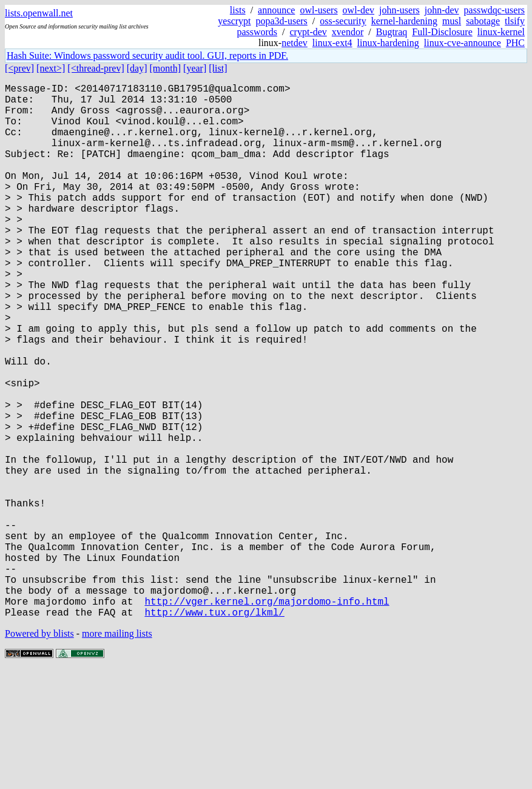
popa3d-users (282, 21)
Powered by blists (39, 752)
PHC (515, 43)
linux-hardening (388, 43)
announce (276, 10)
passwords (257, 32)
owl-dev (359, 10)
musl (452, 21)
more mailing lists (117, 752)
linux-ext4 (332, 43)
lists (238, 10)
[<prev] (19, 68)
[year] (195, 68)
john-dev (442, 10)
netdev (295, 43)
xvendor (348, 32)
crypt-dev (308, 32)
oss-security (343, 21)
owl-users (318, 10)
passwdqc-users (494, 10)
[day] (137, 68)
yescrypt (234, 21)
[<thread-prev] (96, 68)
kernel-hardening (404, 21)
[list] (218, 68)
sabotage (483, 21)
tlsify (515, 21)
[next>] (51, 68)
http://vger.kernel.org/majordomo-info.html (267, 717)
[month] (166, 68)
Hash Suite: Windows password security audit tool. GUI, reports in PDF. (147, 55)
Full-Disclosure (442, 32)
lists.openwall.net (39, 13)
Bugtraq (392, 32)
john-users (399, 10)
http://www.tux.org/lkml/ (214, 731)
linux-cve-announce (463, 43)
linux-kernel (501, 32)
